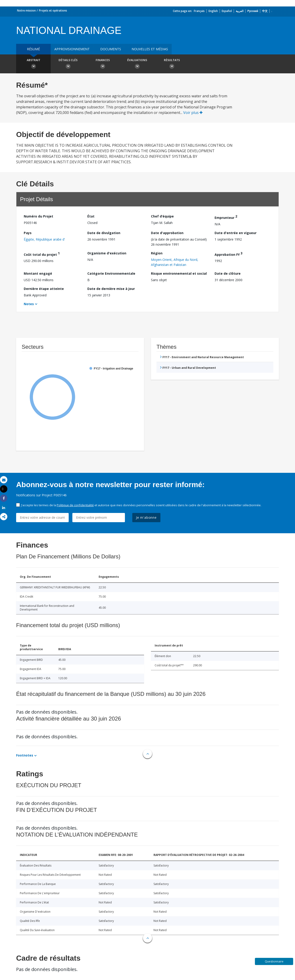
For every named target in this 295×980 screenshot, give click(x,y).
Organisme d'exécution (107, 253)
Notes (29, 304)
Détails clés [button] (68, 64)
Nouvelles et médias (150, 49)
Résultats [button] (172, 64)
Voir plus (193, 113)
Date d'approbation (167, 233)
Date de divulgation (104, 233)
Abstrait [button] (33, 64)
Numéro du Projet (38, 216)
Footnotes (25, 755)
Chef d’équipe (162, 216)
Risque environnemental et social (179, 273)
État (91, 216)
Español (227, 11)
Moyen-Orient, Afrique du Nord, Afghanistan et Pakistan (175, 262)
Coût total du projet (42, 254)
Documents (111, 49)
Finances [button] (103, 64)
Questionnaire (274, 961)
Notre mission (26, 10)
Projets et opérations (53, 10)
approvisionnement (72, 49)
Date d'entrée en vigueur (236, 233)
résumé (33, 49)
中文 (265, 11)
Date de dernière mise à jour (111, 289)
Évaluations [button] (137, 64)
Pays (28, 233)
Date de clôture (228, 273)
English (213, 11)
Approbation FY (229, 254)
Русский (253, 11)
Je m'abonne (146, 517)
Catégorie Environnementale (111, 273)
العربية (240, 11)
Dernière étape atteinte (44, 289)
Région (157, 253)
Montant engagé (38, 273)
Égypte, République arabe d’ (44, 239)
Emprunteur (226, 217)
